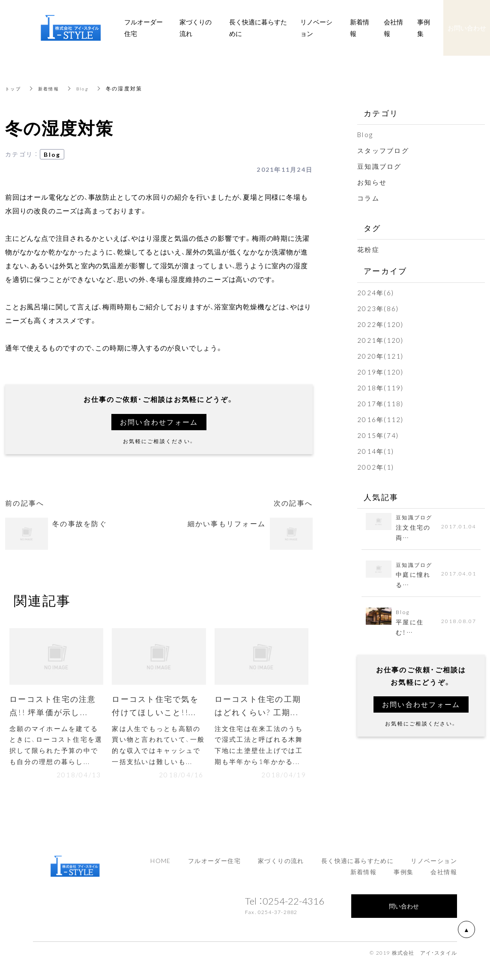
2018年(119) (381, 388)
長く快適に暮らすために (357, 866)
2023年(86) (378, 309)
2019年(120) (381, 372)
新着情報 (53, 88)
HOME (161, 866)
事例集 (403, 877)
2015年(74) (378, 435)
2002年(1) (376, 467)
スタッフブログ (383, 150)
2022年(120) (381, 324)
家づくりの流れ (281, 866)
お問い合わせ (467, 28)
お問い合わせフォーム (159, 422)
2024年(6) (376, 293)
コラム (368, 198)
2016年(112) (381, 420)
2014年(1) (376, 451)
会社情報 (444, 877)
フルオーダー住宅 (214, 866)
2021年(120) (381, 340)
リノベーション (434, 866)
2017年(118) (381, 404)
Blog (89, 88)
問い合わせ (404, 911)
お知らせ (372, 182)
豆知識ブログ (379, 166)
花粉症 (368, 249)
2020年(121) (381, 356)
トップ (14, 88)
